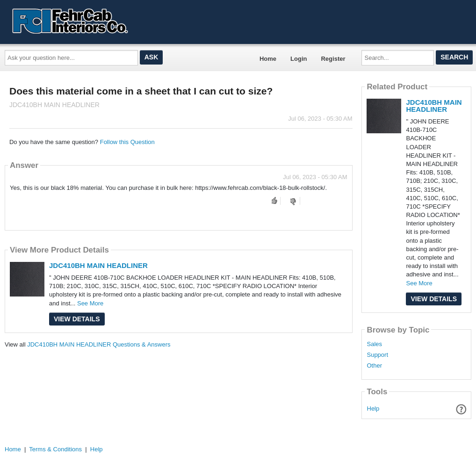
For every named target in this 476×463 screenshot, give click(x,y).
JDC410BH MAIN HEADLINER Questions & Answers (99, 344)
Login (299, 59)
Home (268, 59)
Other (374, 366)
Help (373, 409)
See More (90, 303)
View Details (77, 319)
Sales (374, 344)
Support (377, 355)
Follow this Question (127, 142)
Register (333, 59)
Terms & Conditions (55, 449)
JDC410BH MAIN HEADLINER (98, 265)
